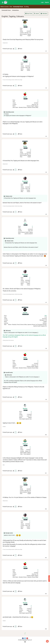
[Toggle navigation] (3, 2)
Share (20, 49)
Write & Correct (5, 7)
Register (47, 2)
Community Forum (6, 10)
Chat (11, 7)
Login (42, 2)
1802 (46, 316)
